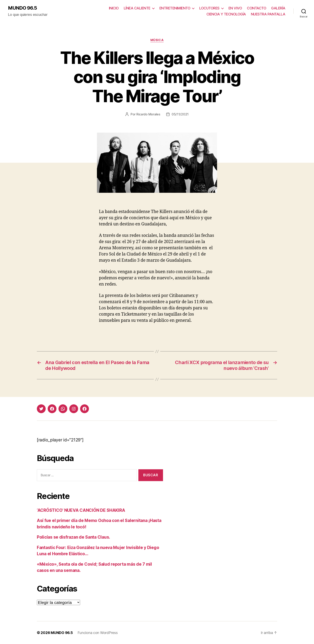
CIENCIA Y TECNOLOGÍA (226, 14)
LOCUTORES (209, 8)
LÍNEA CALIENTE (137, 8)
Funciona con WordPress (98, 633)
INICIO (114, 8)
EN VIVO (235, 8)
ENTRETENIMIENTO (175, 8)
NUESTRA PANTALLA (268, 14)
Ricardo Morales (148, 114)
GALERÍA (278, 8)
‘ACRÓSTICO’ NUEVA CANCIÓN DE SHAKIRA (81, 510)
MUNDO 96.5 (22, 8)
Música (157, 40)
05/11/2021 (180, 114)
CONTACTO (257, 8)
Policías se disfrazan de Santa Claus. (73, 537)
